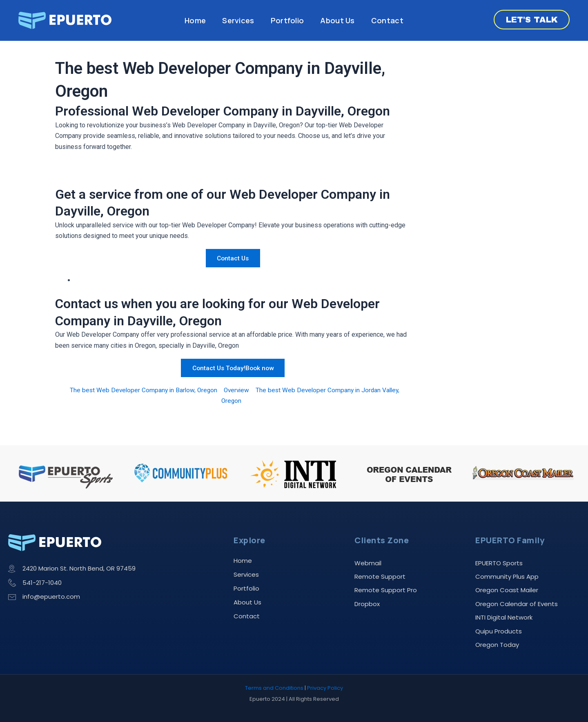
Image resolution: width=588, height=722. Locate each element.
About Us (337, 20)
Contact (387, 20)
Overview (236, 390)
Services (238, 20)
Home (195, 20)
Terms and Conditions (274, 688)
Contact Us (233, 258)
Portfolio (287, 20)
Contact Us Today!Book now (233, 368)
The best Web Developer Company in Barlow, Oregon (141, 390)
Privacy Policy (325, 688)
